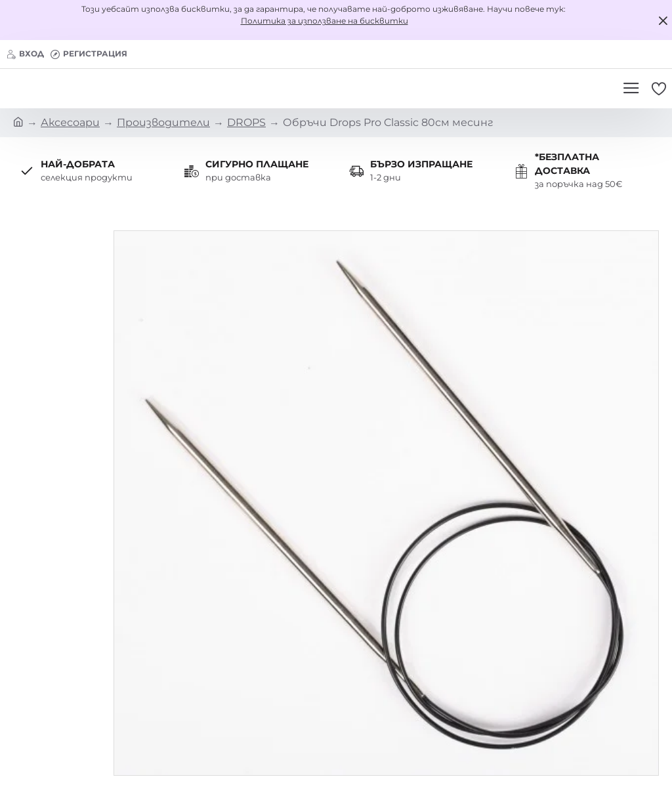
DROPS (246, 122)
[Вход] (25, 54)
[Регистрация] (89, 54)
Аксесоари (70, 122)
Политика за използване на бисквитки (325, 21)
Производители (163, 122)
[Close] (663, 20)
